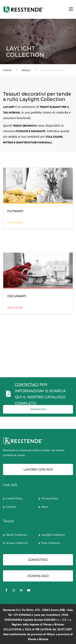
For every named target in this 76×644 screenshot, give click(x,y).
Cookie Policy (14, 498)
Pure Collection (51, 543)
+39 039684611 (23, 615)
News (45, 507)
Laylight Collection (53, 535)
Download (38, 409)
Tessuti (26, 70)
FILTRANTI (15, 211)
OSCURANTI (17, 296)
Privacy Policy (50, 498)
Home (7, 70)
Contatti (11, 507)
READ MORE (15, 223)
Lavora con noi (38, 469)
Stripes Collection (17, 543)
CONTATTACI (27, 385)
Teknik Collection (17, 535)
